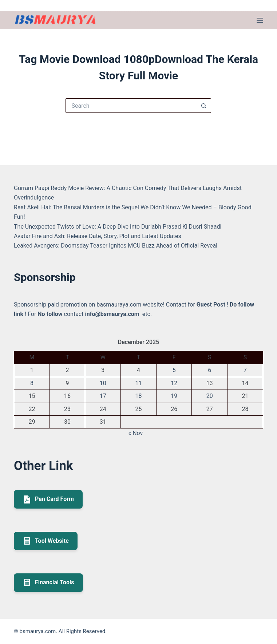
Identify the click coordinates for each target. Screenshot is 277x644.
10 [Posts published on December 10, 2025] (103, 383)
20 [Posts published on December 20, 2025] (210, 396)
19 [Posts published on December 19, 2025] (174, 396)
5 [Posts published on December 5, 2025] (174, 370)
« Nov (136, 433)
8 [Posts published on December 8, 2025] (32, 383)
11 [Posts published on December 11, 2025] (138, 383)
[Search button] (204, 106)
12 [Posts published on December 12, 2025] (174, 383)
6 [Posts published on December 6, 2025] (209, 370)
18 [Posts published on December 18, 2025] (138, 396)
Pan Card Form (48, 499)
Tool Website (46, 541)
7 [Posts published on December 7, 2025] (245, 370)
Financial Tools (48, 582)
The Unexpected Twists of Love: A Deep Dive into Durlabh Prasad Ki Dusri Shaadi (118, 227)
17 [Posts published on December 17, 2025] (103, 396)
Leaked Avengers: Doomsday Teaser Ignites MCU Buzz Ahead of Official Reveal (116, 246)
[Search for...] (131, 106)
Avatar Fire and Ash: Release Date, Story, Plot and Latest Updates (98, 236)
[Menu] (260, 20)
